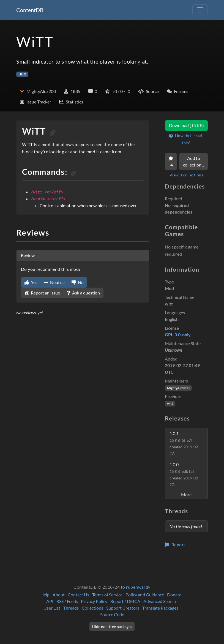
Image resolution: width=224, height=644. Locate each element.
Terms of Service (107, 595)
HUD (22, 74)
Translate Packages (160, 608)
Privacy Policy (94, 601)
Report (175, 545)
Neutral (54, 282)
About (59, 595)
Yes (31, 282)
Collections (92, 608)
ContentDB (30, 10)
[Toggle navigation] (200, 10)
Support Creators (123, 608)
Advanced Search (160, 601)
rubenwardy (138, 587)
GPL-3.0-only (178, 335)
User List (52, 608)
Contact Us (78, 595)
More (186, 494)
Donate (174, 595)
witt (170, 403)
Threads (71, 608)
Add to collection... (193, 161)
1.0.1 (184, 443)
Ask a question (83, 293)
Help (45, 595)
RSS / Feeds (67, 601)
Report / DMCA (125, 601)
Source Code (112, 614)
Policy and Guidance (145, 595)
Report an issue (42, 293)
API (50, 601)
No (78, 282)
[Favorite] (171, 162)
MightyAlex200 (178, 388)
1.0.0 (184, 474)
